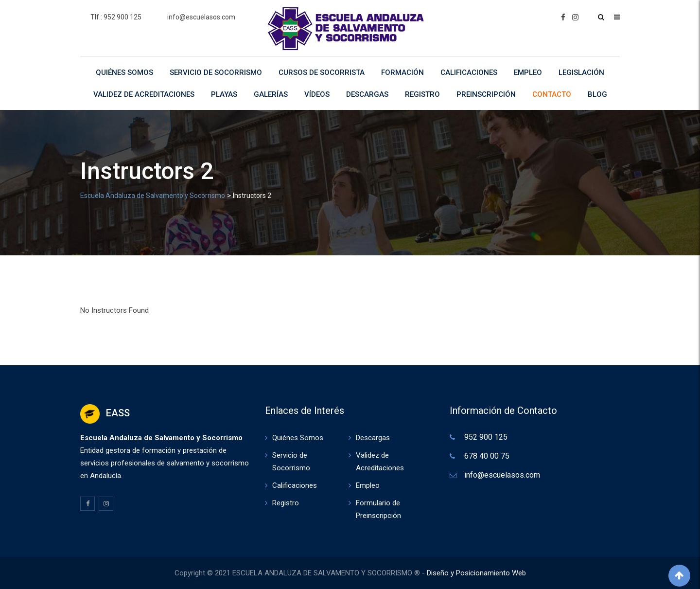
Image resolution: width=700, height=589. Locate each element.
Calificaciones (469, 72)
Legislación (581, 72)
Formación (402, 72)
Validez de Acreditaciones (144, 94)
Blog (597, 94)
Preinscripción (486, 94)
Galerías (271, 94)
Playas (224, 94)
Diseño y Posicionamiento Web (476, 573)
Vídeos (317, 94)
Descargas (367, 94)
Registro (422, 94)
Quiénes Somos (124, 72)
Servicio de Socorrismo (216, 72)
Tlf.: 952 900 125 (116, 17)
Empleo (528, 72)
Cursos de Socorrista (322, 72)
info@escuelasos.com (201, 17)
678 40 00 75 (487, 456)
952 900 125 (486, 437)
